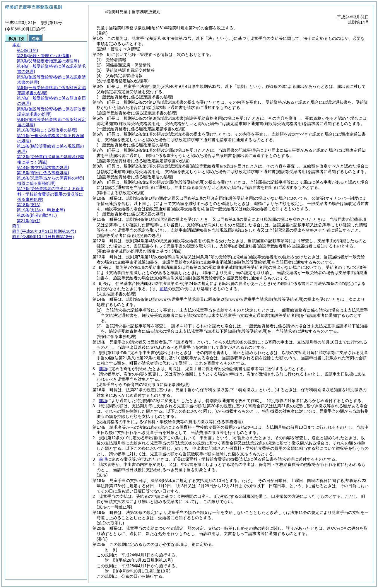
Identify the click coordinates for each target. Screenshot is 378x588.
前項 (164, 289)
